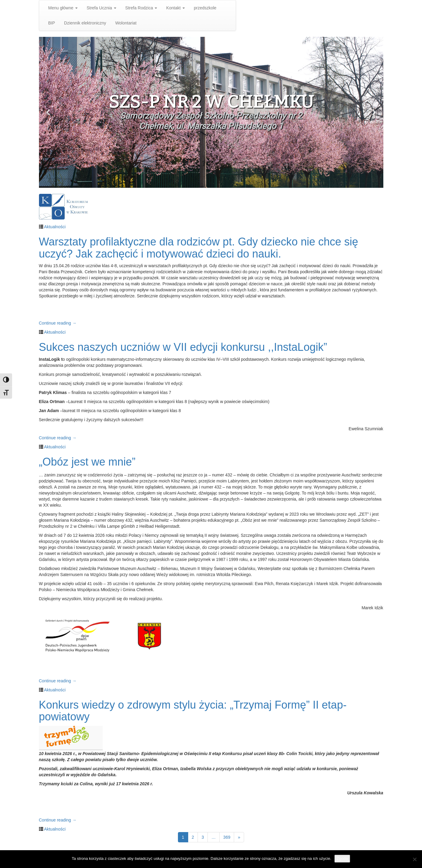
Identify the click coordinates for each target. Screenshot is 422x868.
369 (227, 837)
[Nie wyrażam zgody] (414, 859)
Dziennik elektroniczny (85, 23)
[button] (48, 112)
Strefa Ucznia (101, 8)
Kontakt (175, 8)
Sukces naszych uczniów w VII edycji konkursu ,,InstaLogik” (183, 347)
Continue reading (58, 323)
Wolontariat (126, 23)
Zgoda (342, 858)
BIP (52, 23)
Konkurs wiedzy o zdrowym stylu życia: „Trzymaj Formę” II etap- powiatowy (193, 711)
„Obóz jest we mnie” (87, 462)
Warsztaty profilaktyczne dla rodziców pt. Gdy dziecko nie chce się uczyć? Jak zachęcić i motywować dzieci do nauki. (199, 248)
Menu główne (63, 8)
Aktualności (55, 227)
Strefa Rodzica (141, 8)
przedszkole (205, 8)
